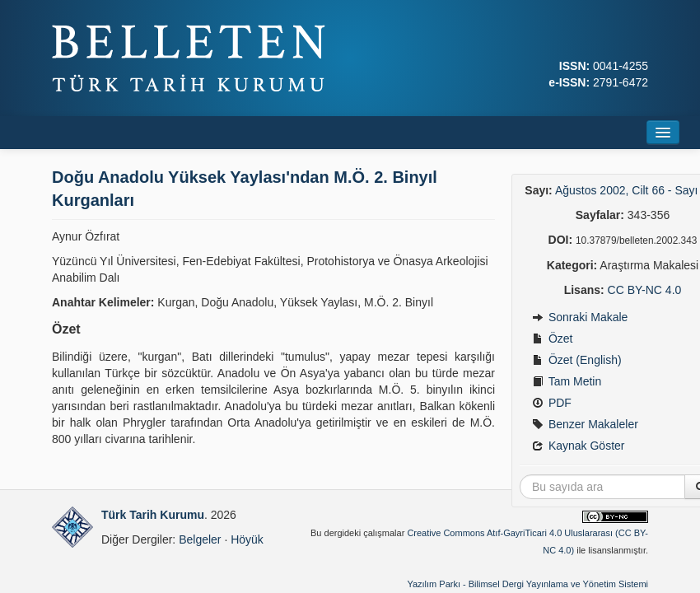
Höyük (247, 539)
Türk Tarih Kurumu (153, 515)
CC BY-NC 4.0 (645, 290)
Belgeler (200, 539)
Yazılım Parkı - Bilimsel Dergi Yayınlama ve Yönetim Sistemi (527, 584)
